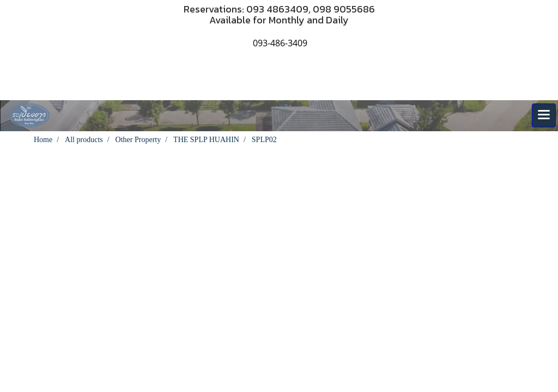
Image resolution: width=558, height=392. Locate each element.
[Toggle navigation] (544, 115)
